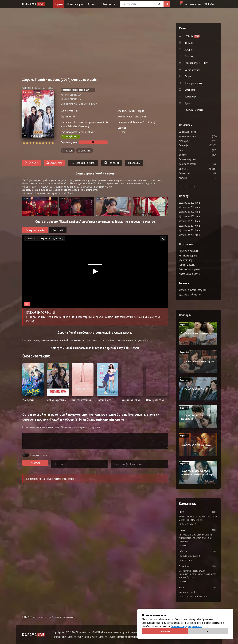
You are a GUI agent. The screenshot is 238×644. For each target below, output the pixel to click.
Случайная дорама (194, 110)
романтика (86, 151)
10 (53, 143)
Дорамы (59, 4)
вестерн (193, 178)
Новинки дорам (75, 4)
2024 (77, 111)
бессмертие (194, 173)
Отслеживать (55, 163)
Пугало (183, 545)
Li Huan (143, 116)
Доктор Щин (186, 560)
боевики (193, 155)
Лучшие (92, 4)
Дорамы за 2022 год (189, 212)
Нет (208, 631)
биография (194, 145)
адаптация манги (197, 136)
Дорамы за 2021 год (189, 216)
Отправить (35, 463)
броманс (193, 169)
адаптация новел (197, 132)
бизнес (192, 150)
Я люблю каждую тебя (190, 524)
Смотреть (32, 163)
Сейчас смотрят (109, 4)
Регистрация (193, 4)
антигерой (194, 141)
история (70, 151)
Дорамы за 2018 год (189, 230)
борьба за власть (197, 164)
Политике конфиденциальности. (187, 626)
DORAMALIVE (27, 617)
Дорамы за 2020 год (189, 221)
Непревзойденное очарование (194, 596)
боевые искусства (197, 159)
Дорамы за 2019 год (189, 226)
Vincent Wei (133, 116)
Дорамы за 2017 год (189, 235)
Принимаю (165, 631)
